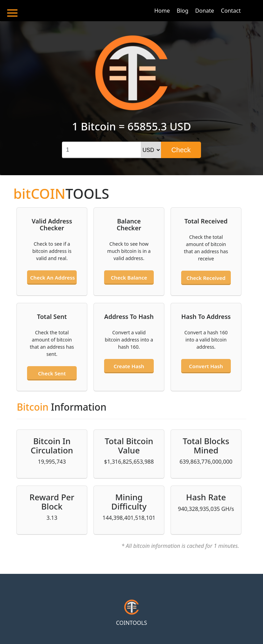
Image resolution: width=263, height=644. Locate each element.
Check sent (52, 373)
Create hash (129, 366)
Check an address (52, 278)
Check (181, 150)
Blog (183, 11)
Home (162, 11)
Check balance (129, 278)
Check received (206, 278)
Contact (231, 11)
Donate (205, 11)
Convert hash (206, 366)
